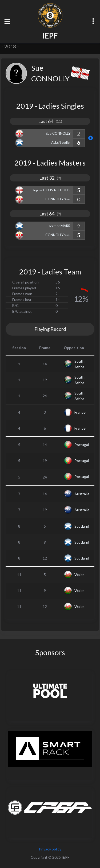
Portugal (82, 445)
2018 (10, 46)
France (80, 412)
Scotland (82, 526)
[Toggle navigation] (7, 22)
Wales (79, 575)
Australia (82, 494)
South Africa (79, 364)
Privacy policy (50, 849)
